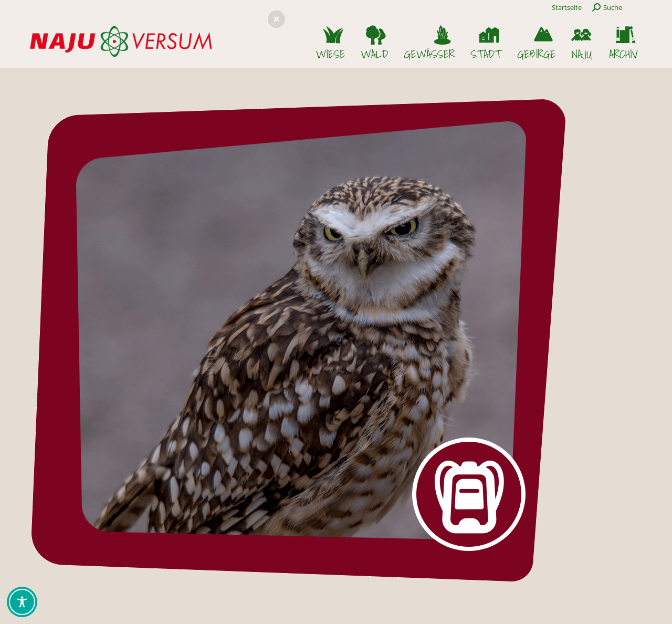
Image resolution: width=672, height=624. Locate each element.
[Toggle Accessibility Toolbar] (22, 602)
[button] (276, 19)
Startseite (567, 7)
